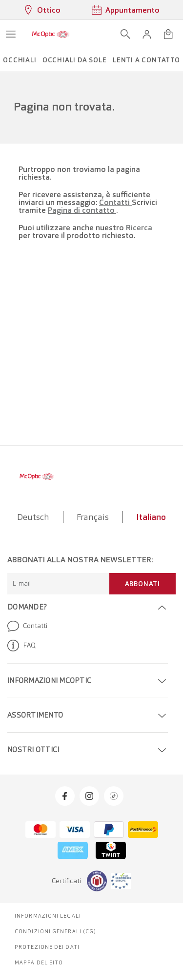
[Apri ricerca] (125, 34)
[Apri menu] (11, 34)
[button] (147, 34)
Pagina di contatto (82, 210)
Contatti (115, 202)
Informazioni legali (48, 916)
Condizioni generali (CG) (55, 931)
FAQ (21, 646)
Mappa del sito (39, 962)
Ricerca (139, 228)
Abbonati (142, 584)
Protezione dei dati (47, 947)
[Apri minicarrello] (168, 34)
